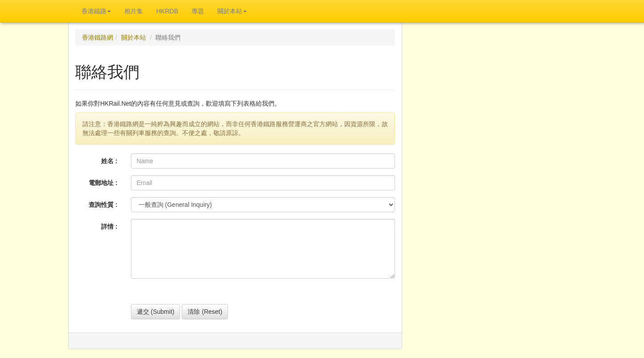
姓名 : (109, 161)
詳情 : (109, 226)
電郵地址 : (103, 183)
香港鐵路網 (98, 37)
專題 (198, 11)
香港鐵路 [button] (96, 11)
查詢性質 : (103, 205)
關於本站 (134, 37)
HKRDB (167, 11)
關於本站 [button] (232, 11)
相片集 (134, 11)
